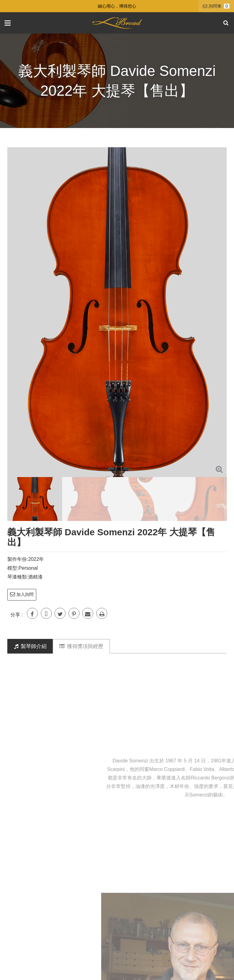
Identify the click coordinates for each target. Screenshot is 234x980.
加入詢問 (22, 594)
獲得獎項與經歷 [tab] (81, 646)
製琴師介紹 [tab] (30, 646)
